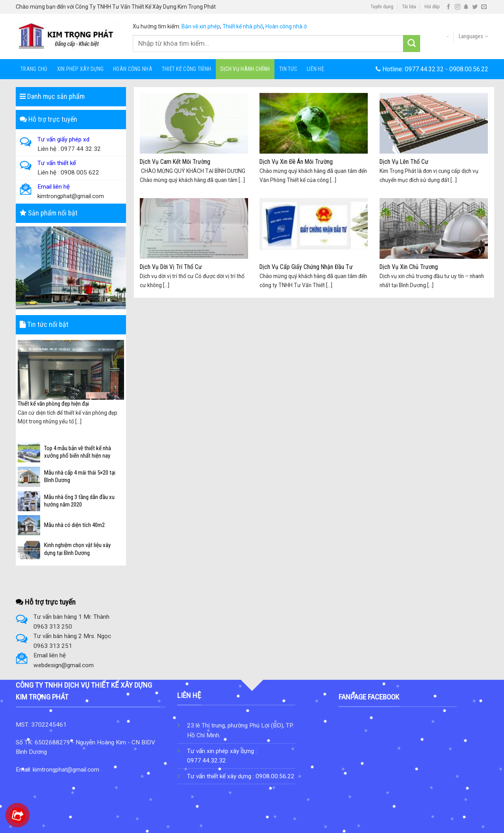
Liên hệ (315, 69)
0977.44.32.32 (424, 69)
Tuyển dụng (382, 7)
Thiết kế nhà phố (243, 26)
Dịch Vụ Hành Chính (245, 69)
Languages (473, 36)
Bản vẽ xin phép (201, 26)
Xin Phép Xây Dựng (81, 69)
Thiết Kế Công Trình (186, 69)
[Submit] (412, 44)
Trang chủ (34, 69)
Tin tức (288, 69)
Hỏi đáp (432, 7)
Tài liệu (409, 7)
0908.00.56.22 (469, 69)
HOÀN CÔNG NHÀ (133, 69)
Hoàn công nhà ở (286, 26)
